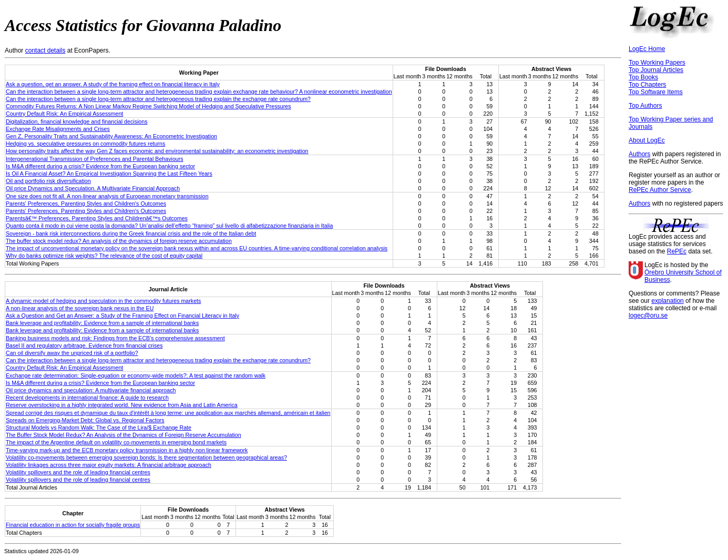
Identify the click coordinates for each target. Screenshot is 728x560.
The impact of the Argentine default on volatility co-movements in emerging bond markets (116, 442)
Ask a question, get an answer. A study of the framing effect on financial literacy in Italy (113, 84)
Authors (639, 154)
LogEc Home (647, 49)
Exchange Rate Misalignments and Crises (58, 129)
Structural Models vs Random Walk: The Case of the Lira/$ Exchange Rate (99, 427)
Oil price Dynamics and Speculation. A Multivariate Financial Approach (93, 188)
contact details (45, 50)
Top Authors (645, 106)
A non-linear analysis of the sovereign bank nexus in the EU (80, 308)
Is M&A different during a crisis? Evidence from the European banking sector (100, 166)
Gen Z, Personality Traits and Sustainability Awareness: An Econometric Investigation (111, 136)
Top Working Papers (657, 63)
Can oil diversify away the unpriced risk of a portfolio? (72, 353)
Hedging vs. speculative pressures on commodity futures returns (85, 144)
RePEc (677, 251)
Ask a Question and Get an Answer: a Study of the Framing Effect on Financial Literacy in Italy (122, 315)
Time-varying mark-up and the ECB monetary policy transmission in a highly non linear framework (127, 450)
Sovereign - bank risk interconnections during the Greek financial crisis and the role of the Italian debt (131, 233)
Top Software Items (656, 92)
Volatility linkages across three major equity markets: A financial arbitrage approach (109, 465)
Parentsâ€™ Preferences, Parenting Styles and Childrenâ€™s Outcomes (97, 218)
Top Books (643, 77)
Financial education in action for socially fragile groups (73, 525)
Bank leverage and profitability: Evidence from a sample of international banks (102, 323)
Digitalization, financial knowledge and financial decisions (77, 121)
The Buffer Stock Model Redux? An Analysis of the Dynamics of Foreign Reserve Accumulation (124, 435)
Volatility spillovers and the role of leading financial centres (78, 472)
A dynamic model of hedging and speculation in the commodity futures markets (103, 301)
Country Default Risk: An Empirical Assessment (64, 114)
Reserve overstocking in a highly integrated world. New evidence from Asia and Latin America (122, 405)
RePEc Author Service (660, 190)
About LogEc (647, 140)
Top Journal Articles (656, 70)
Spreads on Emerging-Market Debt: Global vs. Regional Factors (85, 420)
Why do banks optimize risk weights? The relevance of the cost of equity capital (104, 256)
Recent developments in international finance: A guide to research (87, 398)
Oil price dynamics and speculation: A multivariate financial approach (91, 390)
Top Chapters (647, 85)
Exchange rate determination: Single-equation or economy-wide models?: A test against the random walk (136, 375)
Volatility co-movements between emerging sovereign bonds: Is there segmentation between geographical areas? (146, 457)
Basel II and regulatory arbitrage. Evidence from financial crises (84, 345)
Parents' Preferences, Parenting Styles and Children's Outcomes (86, 203)
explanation (667, 301)
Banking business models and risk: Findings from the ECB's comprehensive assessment (115, 338)
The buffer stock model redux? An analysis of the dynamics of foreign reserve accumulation (119, 241)
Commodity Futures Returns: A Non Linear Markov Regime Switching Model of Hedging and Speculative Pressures (148, 106)
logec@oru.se (648, 315)
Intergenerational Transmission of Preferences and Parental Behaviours (95, 159)
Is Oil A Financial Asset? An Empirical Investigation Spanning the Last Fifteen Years (109, 174)
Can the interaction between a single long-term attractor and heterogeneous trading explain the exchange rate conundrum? (158, 99)
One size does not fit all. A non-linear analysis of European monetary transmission (107, 196)
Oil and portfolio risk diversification (48, 181)
